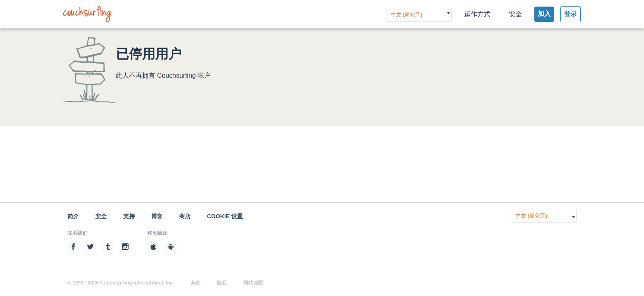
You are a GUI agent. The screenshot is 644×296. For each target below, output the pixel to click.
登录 (570, 14)
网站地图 (253, 283)
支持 (129, 216)
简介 (73, 216)
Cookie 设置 (225, 216)
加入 (544, 14)
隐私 (222, 283)
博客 (157, 216)
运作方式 (477, 14)
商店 (185, 216)
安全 (515, 14)
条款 (195, 283)
